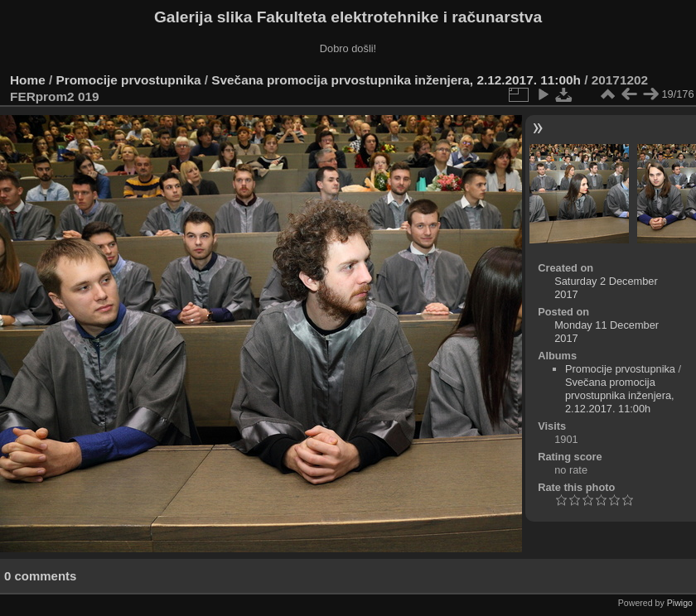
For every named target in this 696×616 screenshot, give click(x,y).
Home (28, 80)
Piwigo (680, 603)
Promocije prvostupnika (129, 80)
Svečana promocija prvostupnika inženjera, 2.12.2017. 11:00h (396, 80)
